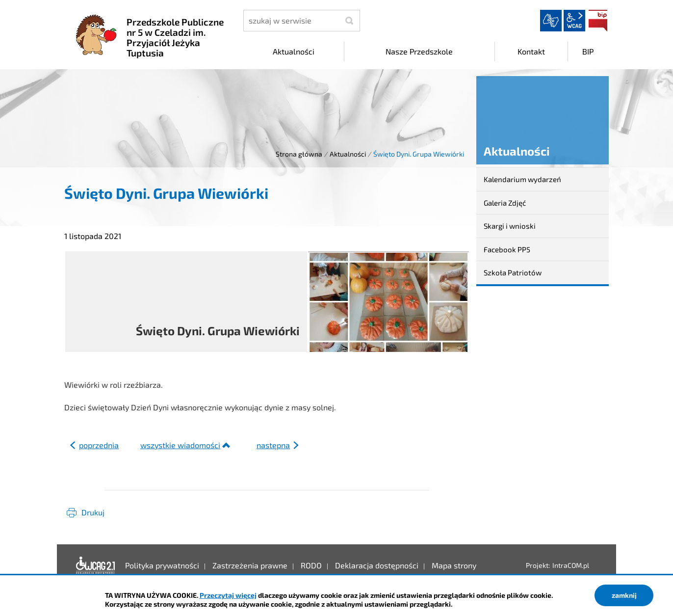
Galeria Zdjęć (505, 203)
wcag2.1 (574, 21)
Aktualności (348, 154)
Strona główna (299, 154)
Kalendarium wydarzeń (522, 179)
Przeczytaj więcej (228, 595)
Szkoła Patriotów (513, 272)
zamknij (624, 595)
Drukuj (93, 512)
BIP (598, 21)
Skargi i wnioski (510, 226)
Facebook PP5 (507, 249)
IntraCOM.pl (571, 565)
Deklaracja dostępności (96, 565)
